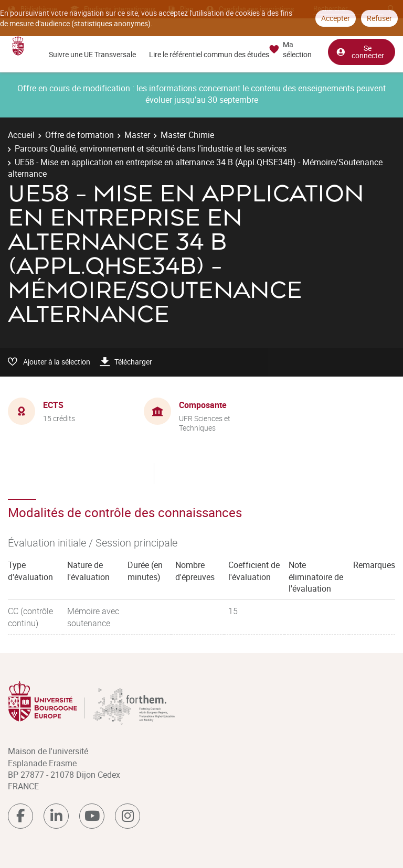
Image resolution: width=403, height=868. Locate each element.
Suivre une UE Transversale (92, 54)
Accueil (21, 135)
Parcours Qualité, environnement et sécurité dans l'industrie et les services (151, 148)
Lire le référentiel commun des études (209, 54)
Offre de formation (79, 135)
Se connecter (360, 52)
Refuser (379, 18)
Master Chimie (187, 135)
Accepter (336, 18)
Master (137, 135)
